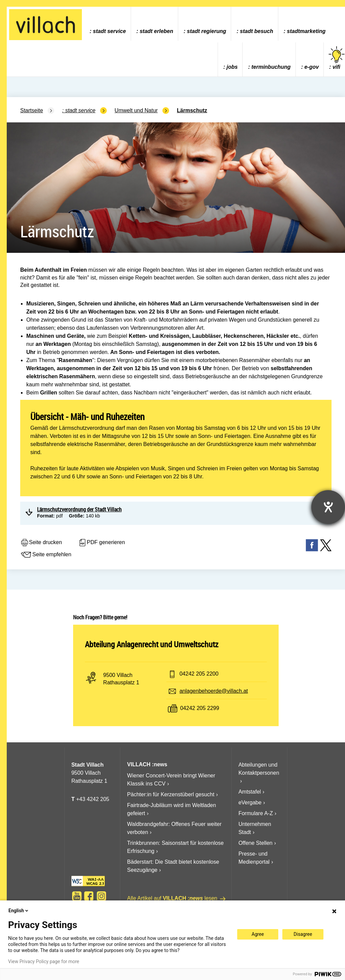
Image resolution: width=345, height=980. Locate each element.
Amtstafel (250, 792)
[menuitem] (108, 24)
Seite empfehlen (46, 555)
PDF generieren (102, 543)
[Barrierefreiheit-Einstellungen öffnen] (328, 507)
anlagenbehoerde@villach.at (214, 691)
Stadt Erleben (156, 31)
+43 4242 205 (93, 799)
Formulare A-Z (256, 813)
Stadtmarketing (306, 31)
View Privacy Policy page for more (44, 961)
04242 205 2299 (200, 708)
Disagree (303, 934)
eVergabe (250, 803)
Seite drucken (41, 543)
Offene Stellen (256, 843)
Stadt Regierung (207, 31)
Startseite (32, 110)
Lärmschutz (192, 110)
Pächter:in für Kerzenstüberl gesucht (171, 794)
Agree (258, 934)
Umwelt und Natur (136, 110)
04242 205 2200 (199, 674)
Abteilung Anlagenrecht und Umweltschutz (152, 644)
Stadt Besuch (257, 31)
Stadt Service (109, 31)
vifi (337, 58)
